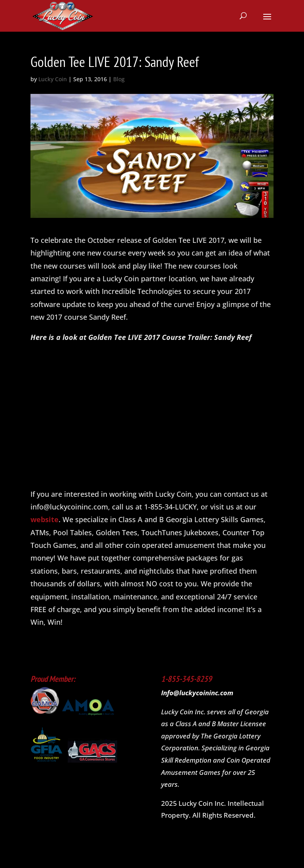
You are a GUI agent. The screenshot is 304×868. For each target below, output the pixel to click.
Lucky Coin (53, 79)
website (45, 519)
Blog (119, 79)
